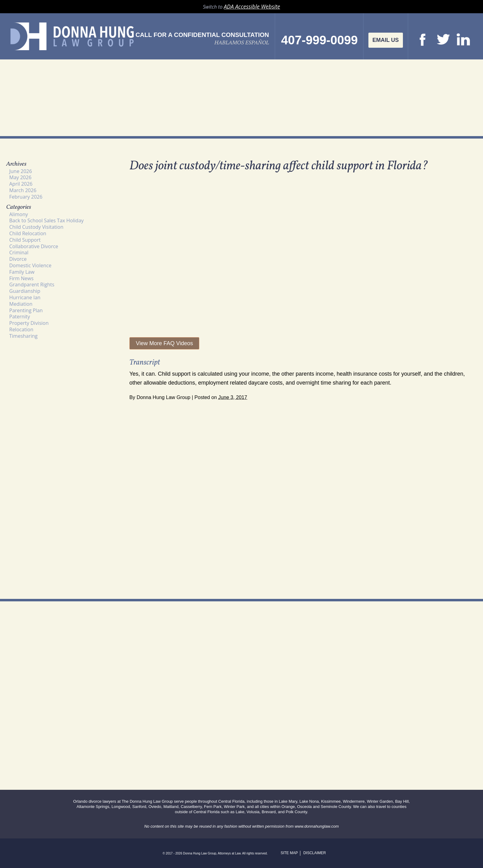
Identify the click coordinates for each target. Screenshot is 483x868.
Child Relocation (28, 233)
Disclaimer (315, 853)
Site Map (289, 853)
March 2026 (23, 190)
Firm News (21, 278)
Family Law (22, 272)
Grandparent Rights (32, 285)
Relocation (21, 329)
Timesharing (23, 336)
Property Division (29, 323)
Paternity (20, 317)
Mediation (21, 304)
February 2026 (26, 197)
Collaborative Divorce (34, 246)
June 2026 (21, 171)
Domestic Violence (30, 265)
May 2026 (20, 177)
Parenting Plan (26, 310)
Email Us (386, 40)
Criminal (19, 252)
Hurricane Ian (25, 297)
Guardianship (25, 291)
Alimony (18, 214)
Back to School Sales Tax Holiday (47, 220)
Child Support (25, 240)
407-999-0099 (319, 40)
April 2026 (21, 184)
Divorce (18, 259)
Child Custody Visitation (36, 227)
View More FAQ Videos (164, 343)
